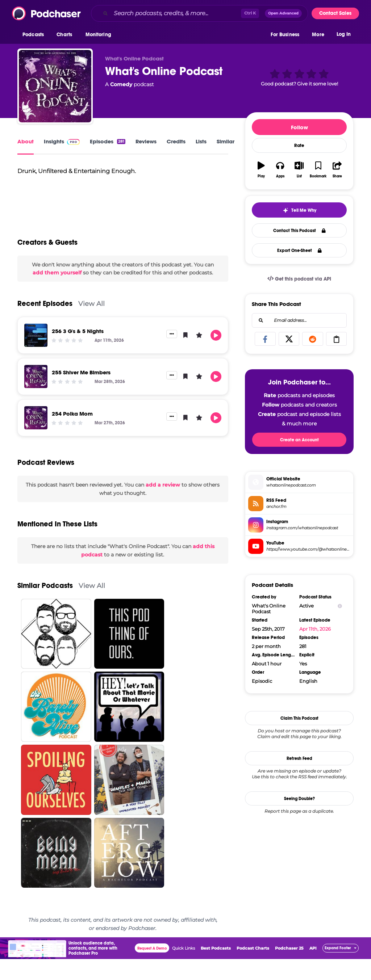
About (26, 141)
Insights (62, 141)
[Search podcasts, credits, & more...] (176, 13)
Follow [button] (299, 127)
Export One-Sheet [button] (299, 251)
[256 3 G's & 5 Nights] (36, 356)
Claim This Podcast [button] (299, 718)
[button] (35, 36)
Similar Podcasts (45, 607)
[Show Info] (340, 606)
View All (91, 325)
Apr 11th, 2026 (315, 629)
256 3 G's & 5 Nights (78, 352)
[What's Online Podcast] (55, 86)
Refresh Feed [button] (299, 758)
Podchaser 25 (289, 969)
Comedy (121, 84)
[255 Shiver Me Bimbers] (36, 398)
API (313, 969)
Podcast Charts (253, 969)
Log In (344, 35)
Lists (201, 141)
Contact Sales (335, 13)
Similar (226, 141)
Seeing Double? (299, 799)
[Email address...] (299, 320)
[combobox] (199, 13)
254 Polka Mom (72, 435)
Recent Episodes (45, 325)
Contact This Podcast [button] (299, 231)
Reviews (146, 141)
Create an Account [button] (299, 440)
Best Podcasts (216, 969)
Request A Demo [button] (152, 969)
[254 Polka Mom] (36, 439)
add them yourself (57, 294)
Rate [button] (299, 146)
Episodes (108, 141)
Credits (176, 141)
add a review (163, 506)
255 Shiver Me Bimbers (81, 393)
